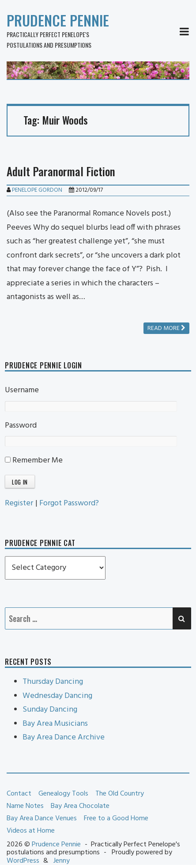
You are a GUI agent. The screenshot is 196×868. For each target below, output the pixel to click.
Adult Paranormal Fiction (61, 171)
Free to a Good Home (116, 819)
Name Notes (25, 806)
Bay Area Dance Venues (42, 819)
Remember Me (34, 461)
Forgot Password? (69, 503)
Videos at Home (31, 831)
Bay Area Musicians (55, 724)
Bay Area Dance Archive (64, 737)
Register (19, 503)
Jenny (62, 861)
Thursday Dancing (53, 682)
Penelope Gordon (37, 190)
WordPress (23, 861)
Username (22, 390)
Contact (19, 794)
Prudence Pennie (58, 20)
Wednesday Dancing (57, 696)
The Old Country (120, 794)
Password (21, 426)
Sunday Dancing (50, 710)
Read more (166, 328)
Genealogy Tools (63, 794)
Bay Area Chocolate (80, 806)
